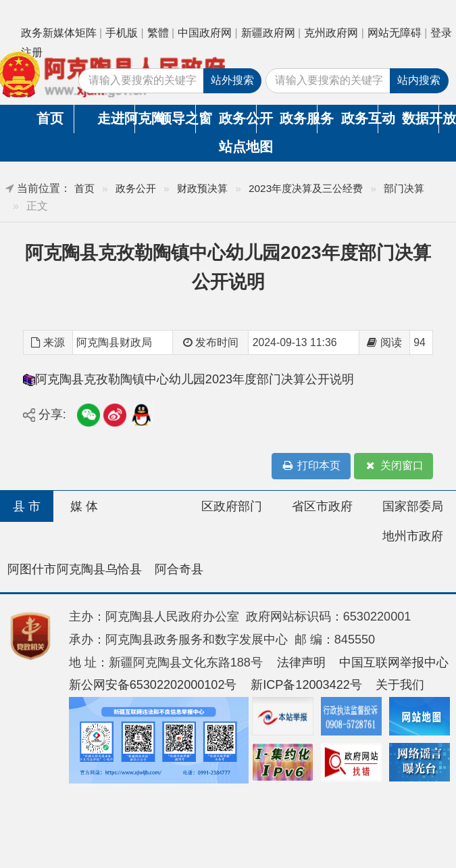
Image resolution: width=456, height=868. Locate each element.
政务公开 (237, 118)
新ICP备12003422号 (306, 685)
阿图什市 (32, 569)
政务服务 (298, 118)
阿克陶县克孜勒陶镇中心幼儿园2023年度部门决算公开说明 (195, 379)
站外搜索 (232, 80)
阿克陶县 (81, 569)
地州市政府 (413, 536)
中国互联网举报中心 (394, 662)
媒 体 (84, 506)
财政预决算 (202, 188)
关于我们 (400, 685)
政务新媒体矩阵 (59, 33)
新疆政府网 (268, 33)
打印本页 (311, 466)
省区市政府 (322, 506)
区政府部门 (232, 506)
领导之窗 (177, 118)
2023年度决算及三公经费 (306, 188)
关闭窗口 (394, 466)
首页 (50, 118)
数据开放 (421, 118)
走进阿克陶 (116, 118)
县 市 (27, 506)
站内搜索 (419, 80)
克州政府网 (331, 33)
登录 (441, 33)
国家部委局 (413, 506)
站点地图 (238, 147)
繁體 (158, 33)
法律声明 (301, 662)
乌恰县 (124, 569)
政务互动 (360, 118)
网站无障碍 (395, 33)
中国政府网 (205, 33)
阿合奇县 (179, 569)
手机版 (122, 33)
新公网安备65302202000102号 (153, 685)
